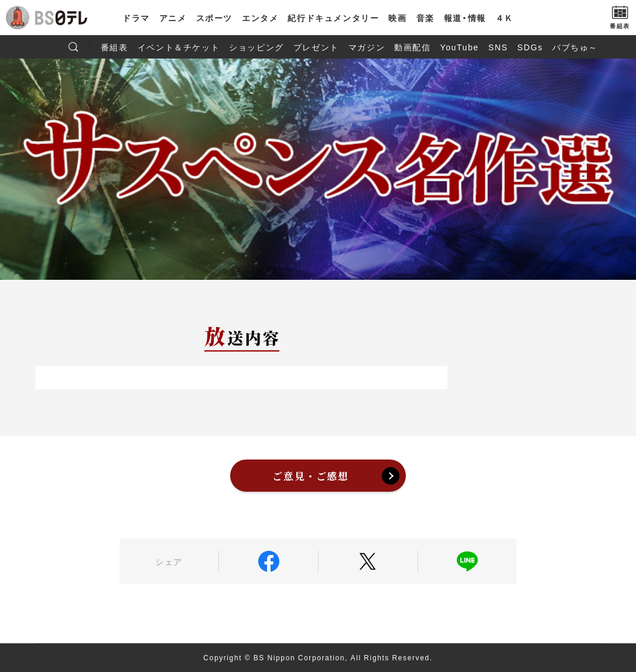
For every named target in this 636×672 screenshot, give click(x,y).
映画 (397, 18)
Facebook (269, 561)
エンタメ (260, 18)
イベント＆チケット (179, 47)
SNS (498, 47)
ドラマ (136, 18)
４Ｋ (505, 18)
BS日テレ (61, 18)
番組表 (114, 47)
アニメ (173, 18)
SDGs (530, 47)
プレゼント (316, 47)
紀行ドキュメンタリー (333, 18)
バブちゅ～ (575, 47)
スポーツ (214, 18)
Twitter (368, 561)
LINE (468, 561)
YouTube (460, 47)
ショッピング (257, 47)
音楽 (425, 18)
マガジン (367, 47)
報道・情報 (465, 18)
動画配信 (412, 47)
